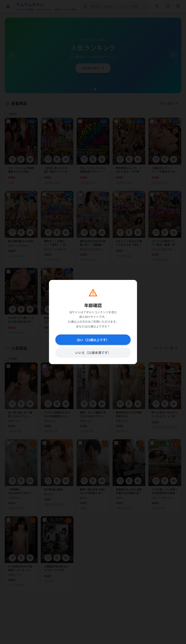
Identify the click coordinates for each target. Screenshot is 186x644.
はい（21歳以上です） (93, 340)
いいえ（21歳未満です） (93, 352)
